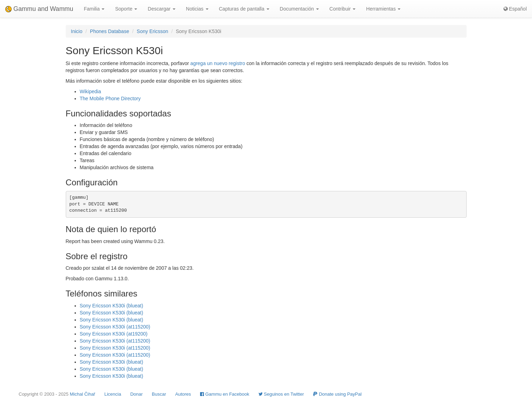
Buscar (159, 394)
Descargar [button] (161, 9)
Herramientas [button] (383, 9)
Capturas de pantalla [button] (244, 9)
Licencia (113, 394)
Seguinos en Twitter (281, 394)
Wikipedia (91, 91)
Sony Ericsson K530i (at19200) (114, 334)
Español (515, 9)
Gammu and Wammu (39, 9)
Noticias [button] (197, 9)
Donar (136, 394)
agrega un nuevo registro (218, 63)
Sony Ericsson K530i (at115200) (115, 327)
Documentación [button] (299, 9)
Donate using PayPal (337, 394)
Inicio (77, 31)
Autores (183, 394)
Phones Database (110, 31)
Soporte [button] (126, 9)
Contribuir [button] (343, 9)
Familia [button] (94, 9)
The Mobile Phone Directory (110, 98)
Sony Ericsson (152, 31)
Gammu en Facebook (225, 394)
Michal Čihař (82, 394)
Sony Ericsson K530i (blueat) (112, 306)
